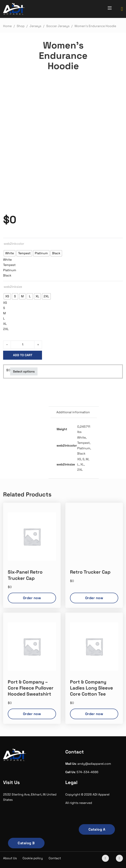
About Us (10, 858)
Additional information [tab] (73, 412)
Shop (21, 26)
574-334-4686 (87, 772)
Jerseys (35, 26)
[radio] (10, 253)
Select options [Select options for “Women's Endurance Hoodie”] (24, 371)
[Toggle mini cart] (122, 9)
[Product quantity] (23, 345)
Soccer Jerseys (58, 26)
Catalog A (97, 829)
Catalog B (26, 843)
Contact (55, 858)
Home (7, 26)
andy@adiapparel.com (94, 764)
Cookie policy (33, 858)
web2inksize (13, 287)
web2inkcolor (14, 244)
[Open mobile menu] (110, 8)
